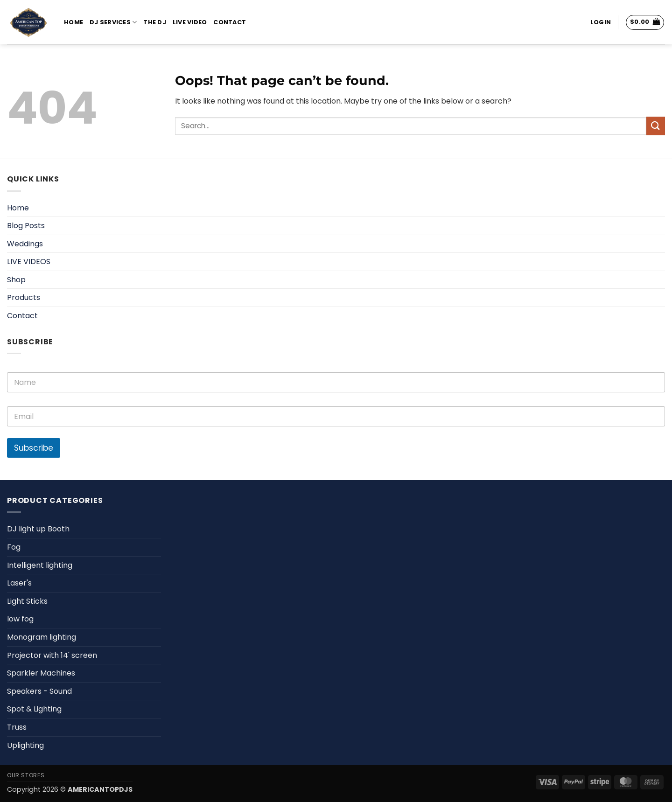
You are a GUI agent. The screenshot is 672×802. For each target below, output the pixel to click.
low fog (20, 619)
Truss (17, 727)
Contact (230, 22)
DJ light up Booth (38, 529)
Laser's (19, 583)
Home (73, 22)
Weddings (25, 244)
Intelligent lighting (40, 565)
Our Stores (26, 775)
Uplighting (25, 745)
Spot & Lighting (34, 709)
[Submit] (656, 126)
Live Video (190, 22)
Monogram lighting (42, 637)
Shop (16, 280)
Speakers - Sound (39, 691)
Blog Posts (26, 226)
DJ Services (113, 22)
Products (24, 297)
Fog (14, 547)
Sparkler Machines (41, 673)
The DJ (155, 22)
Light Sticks (27, 601)
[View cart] (645, 22)
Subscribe (34, 448)
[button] (601, 22)
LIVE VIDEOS (29, 262)
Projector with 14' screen (52, 655)
